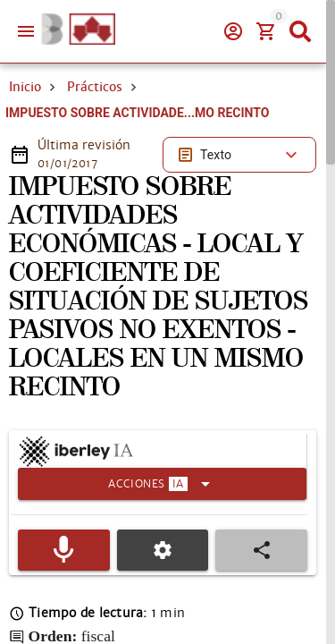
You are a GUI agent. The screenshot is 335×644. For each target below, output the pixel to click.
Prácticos (95, 87)
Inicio (25, 87)
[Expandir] (162, 484)
